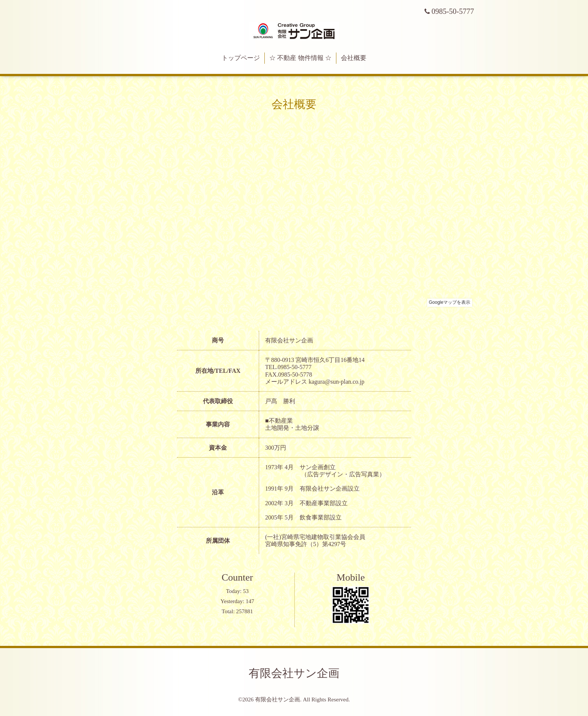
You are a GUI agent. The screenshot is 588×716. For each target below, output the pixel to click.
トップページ (241, 58)
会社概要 (354, 58)
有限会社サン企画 (294, 673)
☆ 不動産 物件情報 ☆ (300, 58)
